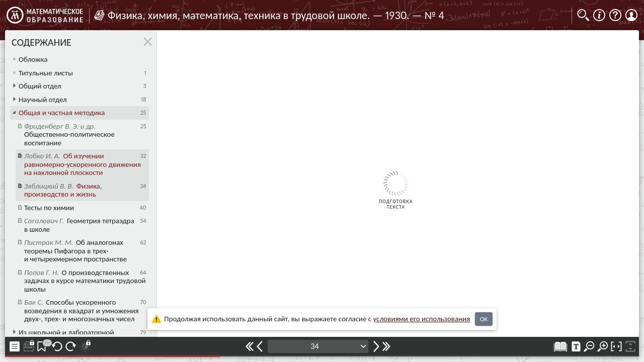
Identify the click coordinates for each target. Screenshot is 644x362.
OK (484, 319)
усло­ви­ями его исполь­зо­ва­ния (422, 319)
